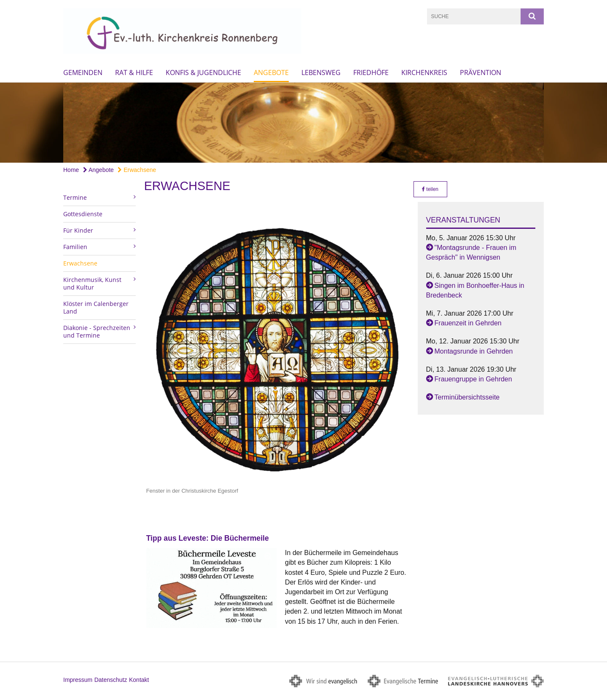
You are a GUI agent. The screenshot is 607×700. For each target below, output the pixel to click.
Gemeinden (83, 72)
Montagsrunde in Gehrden (474, 351)
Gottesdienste (83, 214)
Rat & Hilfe (134, 72)
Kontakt (139, 680)
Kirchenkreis (424, 72)
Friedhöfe (371, 72)
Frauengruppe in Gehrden (473, 379)
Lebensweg (321, 72)
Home (71, 170)
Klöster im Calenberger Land (96, 307)
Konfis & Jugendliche (203, 72)
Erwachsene (137, 170)
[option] (303, 123)
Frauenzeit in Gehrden (468, 323)
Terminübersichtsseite (467, 397)
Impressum (78, 680)
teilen (430, 189)
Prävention (481, 72)
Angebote (271, 72)
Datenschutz (111, 680)
